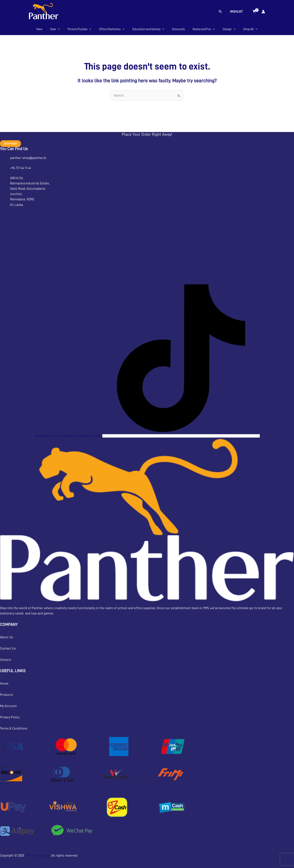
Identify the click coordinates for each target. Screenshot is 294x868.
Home (4, 684)
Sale (55, 29)
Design (229, 29)
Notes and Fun (204, 29)
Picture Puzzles (80, 29)
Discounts (178, 29)
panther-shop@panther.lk (28, 158)
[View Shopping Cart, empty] (254, 12)
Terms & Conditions (14, 728)
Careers (6, 660)
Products (6, 695)
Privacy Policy (10, 717)
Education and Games (148, 29)
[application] (58, 29)
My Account (8, 706)
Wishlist (236, 12)
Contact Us (8, 648)
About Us (6, 637)
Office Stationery (112, 29)
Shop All (250, 29)
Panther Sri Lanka (37, 855)
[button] (220, 12)
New (39, 29)
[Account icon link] (263, 12)
